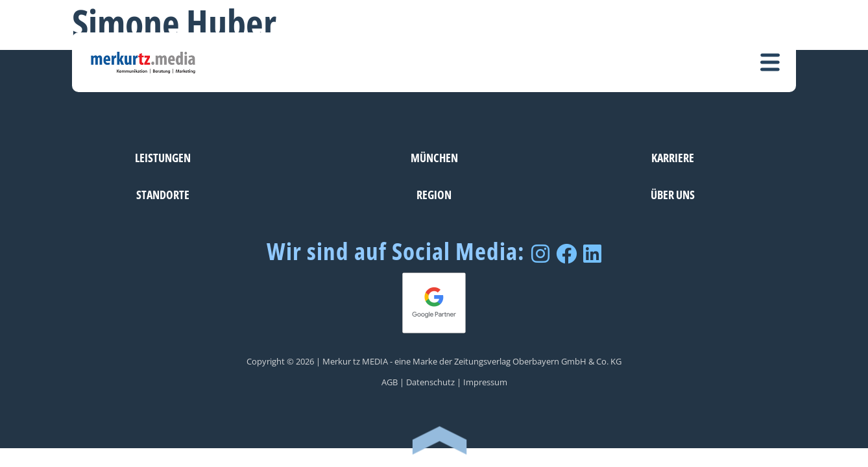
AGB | (393, 382)
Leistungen (163, 157)
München (434, 157)
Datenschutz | (434, 382)
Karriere (673, 157)
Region (434, 194)
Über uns (673, 194)
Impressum (485, 382)
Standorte (163, 194)
